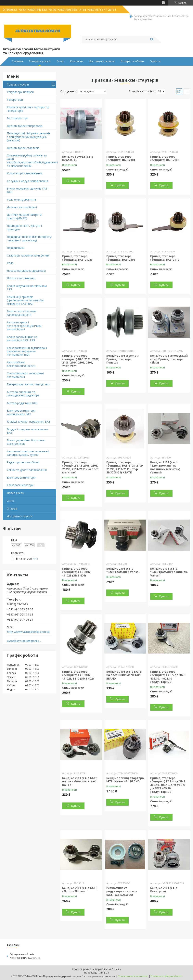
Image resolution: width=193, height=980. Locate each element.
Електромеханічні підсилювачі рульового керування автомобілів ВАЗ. (27, 351)
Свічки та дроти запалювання (27, 470)
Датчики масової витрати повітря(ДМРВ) (24, 216)
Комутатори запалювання (24, 173)
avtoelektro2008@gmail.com (24, 641)
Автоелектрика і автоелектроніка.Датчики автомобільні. (24, 326)
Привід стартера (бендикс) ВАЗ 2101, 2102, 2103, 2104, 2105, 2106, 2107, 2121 (81, 361)
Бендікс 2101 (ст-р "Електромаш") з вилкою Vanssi (169, 572)
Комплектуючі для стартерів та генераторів (28, 109)
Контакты (77, 61)
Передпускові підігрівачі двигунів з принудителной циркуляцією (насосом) (29, 137)
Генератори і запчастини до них (28, 384)
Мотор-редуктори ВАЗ (22, 403)
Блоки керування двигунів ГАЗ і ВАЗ (28, 190)
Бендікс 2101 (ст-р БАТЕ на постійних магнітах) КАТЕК (80, 781)
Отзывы (12, 508)
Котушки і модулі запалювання (27, 181)
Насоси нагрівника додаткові (26, 271)
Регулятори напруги (20, 92)
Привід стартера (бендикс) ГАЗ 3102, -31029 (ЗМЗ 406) (77, 572)
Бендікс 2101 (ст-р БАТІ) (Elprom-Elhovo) (80, 890)
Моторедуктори (18, 118)
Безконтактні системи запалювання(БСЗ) (22, 313)
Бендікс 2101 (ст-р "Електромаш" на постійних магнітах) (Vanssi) (165, 467)
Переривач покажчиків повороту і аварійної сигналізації (29, 238)
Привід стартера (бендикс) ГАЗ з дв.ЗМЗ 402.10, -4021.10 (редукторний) (168, 677)
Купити (76, 181)
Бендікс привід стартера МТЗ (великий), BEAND (125, 780)
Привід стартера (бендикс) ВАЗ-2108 (165, 158)
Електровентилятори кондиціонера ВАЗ (21, 412)
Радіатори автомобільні (23, 462)
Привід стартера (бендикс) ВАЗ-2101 (121, 158)
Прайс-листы (15, 493)
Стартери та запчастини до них (28, 255)
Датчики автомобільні (22, 207)
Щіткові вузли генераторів (25, 126)
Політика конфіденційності (167, 976)
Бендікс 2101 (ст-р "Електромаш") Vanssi (123, 570)
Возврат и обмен (132, 61)
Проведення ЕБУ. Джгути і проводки (24, 227)
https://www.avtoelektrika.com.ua (28, 632)
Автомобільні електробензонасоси (21, 364)
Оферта (155, 61)
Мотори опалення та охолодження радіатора (23, 394)
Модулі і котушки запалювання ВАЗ (28, 431)
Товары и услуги (40, 61)
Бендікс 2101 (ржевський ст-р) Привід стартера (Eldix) (169, 359)
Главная (17, 61)
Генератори (15, 100)
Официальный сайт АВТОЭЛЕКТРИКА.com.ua (25, 956)
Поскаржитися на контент (133, 976)
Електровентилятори (21, 477)
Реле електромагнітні (21, 199)
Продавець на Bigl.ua (96, 973)
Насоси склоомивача (21, 278)
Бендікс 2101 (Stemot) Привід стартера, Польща (122, 359)
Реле (10, 263)
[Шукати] (152, 39)
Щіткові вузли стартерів (23, 148)
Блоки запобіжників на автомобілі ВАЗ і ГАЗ (22, 339)
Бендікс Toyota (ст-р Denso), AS (78, 158)
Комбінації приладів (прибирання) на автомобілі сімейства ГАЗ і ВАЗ (26, 300)
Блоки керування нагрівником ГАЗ (27, 288)
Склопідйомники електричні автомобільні (25, 375)
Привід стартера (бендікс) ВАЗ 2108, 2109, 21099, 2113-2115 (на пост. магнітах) (81, 467)
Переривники (16, 248)
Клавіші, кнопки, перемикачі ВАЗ (29, 422)
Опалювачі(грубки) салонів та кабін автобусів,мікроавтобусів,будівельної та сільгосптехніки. (32, 161)
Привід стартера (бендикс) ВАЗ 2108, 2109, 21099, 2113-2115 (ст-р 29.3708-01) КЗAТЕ (125, 467)
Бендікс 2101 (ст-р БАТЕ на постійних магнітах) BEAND (124, 675)
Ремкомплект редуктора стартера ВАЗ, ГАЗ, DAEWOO (122, 891)
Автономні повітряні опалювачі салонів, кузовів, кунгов (28, 453)
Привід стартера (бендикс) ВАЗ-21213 (77, 258)
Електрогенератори (20, 485)
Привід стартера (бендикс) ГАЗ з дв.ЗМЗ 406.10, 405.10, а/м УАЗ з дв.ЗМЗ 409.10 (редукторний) (168, 785)
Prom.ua (116, 969)
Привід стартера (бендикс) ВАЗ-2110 (165, 258)
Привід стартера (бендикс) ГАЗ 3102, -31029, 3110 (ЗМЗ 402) (78, 675)
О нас (60, 61)
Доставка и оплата (102, 61)
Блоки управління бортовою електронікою (26, 442)
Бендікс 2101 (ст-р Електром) (164, 890)
